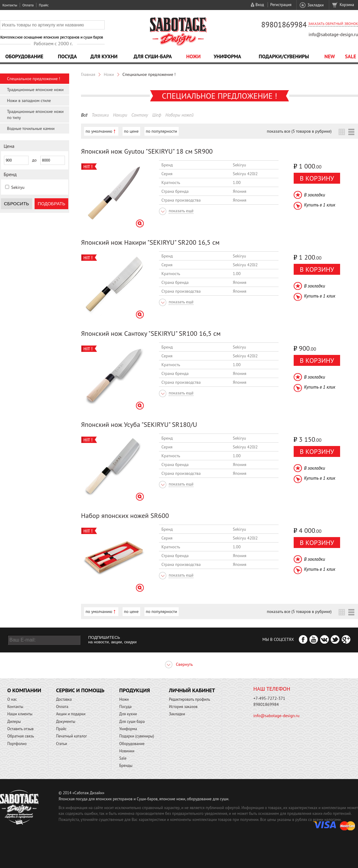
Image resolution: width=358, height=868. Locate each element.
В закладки (314, 195)
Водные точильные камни (31, 128)
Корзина (347, 5)
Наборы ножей (179, 115)
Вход (260, 5)
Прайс (44, 5)
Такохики (100, 115)
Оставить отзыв (20, 729)
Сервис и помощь (80, 690)
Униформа (227, 56)
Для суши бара (132, 722)
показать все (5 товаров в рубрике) (299, 131)
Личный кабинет (192, 690)
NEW (330, 56)
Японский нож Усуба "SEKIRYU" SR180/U (139, 424)
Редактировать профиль (190, 699)
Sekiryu (18, 187)
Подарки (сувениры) (137, 736)
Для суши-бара (153, 56)
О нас (12, 699)
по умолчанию (99, 131)
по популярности (162, 131)
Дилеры (14, 722)
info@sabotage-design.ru (333, 34)
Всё (84, 115)
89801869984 (284, 25)
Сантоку (140, 115)
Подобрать (51, 204)
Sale (351, 56)
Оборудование (24, 56)
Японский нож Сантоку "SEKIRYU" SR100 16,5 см (151, 333)
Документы (66, 722)
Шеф (157, 115)
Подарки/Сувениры (284, 56)
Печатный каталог (72, 736)
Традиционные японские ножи (35, 90)
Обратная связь (21, 736)
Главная (88, 74)
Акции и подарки (71, 714)
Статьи (62, 744)
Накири (120, 115)
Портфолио (17, 744)
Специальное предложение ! (34, 79)
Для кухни (104, 56)
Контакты (10, 5)
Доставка (64, 699)
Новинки (127, 751)
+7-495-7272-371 (269, 698)
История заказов (183, 707)
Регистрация (281, 5)
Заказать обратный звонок (333, 24)
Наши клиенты (20, 714)
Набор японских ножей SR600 (125, 516)
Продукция (135, 690)
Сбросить (17, 204)
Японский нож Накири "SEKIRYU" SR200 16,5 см (150, 242)
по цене (131, 131)
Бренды (126, 766)
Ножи (194, 56)
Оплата (28, 5)
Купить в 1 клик (320, 205)
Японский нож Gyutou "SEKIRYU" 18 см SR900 (147, 151)
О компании (24, 690)
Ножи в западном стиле (29, 100)
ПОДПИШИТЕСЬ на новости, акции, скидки (112, 640)
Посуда (67, 56)
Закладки (315, 5)
